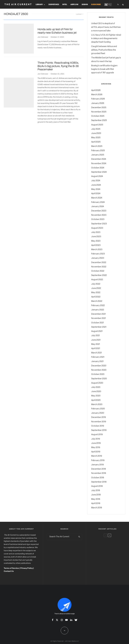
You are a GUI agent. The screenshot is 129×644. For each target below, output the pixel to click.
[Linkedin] (71, 620)
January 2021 (97, 361)
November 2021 (99, 318)
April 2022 (96, 297)
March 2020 (97, 404)
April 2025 (96, 142)
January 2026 (98, 103)
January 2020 (98, 413)
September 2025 (99, 120)
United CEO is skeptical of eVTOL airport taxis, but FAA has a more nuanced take (106, 27)
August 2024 (97, 176)
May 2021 (96, 344)
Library (39, 5)
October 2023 (98, 219)
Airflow (74, 5)
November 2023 (99, 215)
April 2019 (96, 452)
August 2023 (97, 228)
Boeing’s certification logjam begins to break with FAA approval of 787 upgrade (104, 69)
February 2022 (98, 306)
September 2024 (99, 172)
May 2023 (96, 241)
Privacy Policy (27, 568)
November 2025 (99, 112)
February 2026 (98, 99)
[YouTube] (66, 620)
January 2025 (98, 155)
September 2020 (99, 379)
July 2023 (96, 232)
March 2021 (96, 353)
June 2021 (96, 340)
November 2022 (99, 267)
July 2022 (96, 284)
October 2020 (98, 374)
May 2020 (96, 396)
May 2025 (96, 138)
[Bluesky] (76, 620)
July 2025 (96, 129)
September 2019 (99, 430)
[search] (79, 537)
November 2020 (99, 370)
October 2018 (98, 478)
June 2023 (96, 237)
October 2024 (98, 168)
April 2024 (96, 194)
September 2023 (99, 224)
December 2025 (99, 108)
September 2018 (99, 482)
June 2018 (96, 495)
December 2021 (98, 314)
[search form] (62, 537)
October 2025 (98, 116)
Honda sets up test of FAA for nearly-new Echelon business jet (57, 27)
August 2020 (97, 383)
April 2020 (96, 400)
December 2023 (99, 211)
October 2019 (98, 426)
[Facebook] (53, 620)
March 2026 (97, 95)
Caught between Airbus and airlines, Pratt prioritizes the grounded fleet (104, 50)
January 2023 (98, 258)
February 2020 (98, 409)
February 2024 (98, 202)
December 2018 (99, 469)
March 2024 (97, 198)
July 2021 (95, 336)
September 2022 (99, 275)
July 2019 (96, 439)
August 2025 (97, 125)
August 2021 (97, 331)
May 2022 (96, 293)
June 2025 (96, 133)
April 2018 (96, 503)
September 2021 (99, 327)
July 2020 (96, 387)
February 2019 (98, 460)
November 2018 (99, 473)
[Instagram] (62, 620)
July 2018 (96, 491)
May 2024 (96, 189)
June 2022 (96, 288)
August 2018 (97, 486)
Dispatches (54, 5)
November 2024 (99, 164)
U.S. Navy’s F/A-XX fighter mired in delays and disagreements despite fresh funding (106, 39)
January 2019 (97, 465)
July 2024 (96, 181)
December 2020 (99, 366)
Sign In (85, 5)
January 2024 (98, 207)
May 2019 (96, 448)
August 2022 (97, 280)
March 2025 (97, 146)
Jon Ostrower (43, 33)
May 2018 (96, 499)
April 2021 (96, 349)
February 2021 (98, 357)
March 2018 (97, 508)
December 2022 (99, 263)
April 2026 (96, 90)
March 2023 (97, 250)
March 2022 (97, 301)
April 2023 (96, 245)
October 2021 (98, 323)
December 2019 (99, 417)
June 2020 (96, 392)
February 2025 (98, 151)
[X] (57, 620)
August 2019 (97, 435)
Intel (65, 5)
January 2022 (98, 310)
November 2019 (99, 422)
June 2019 (96, 443)
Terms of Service (11, 568)
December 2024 (99, 159)
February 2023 (98, 254)
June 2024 (96, 185)
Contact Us (9, 571)
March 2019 (97, 456)
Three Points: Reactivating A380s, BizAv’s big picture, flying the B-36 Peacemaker (58, 58)
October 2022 (98, 271)
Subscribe (96, 5)
